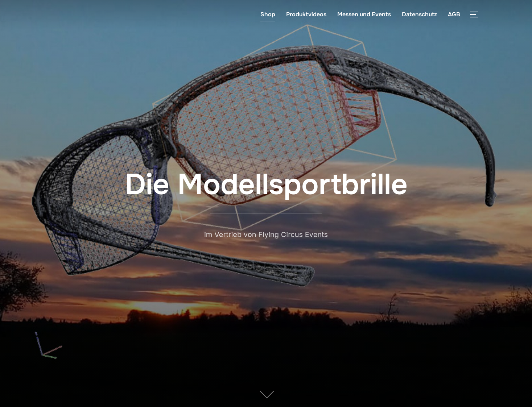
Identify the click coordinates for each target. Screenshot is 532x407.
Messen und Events (364, 14)
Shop (268, 14)
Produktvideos (306, 14)
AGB (454, 14)
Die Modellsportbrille (266, 184)
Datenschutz (419, 14)
